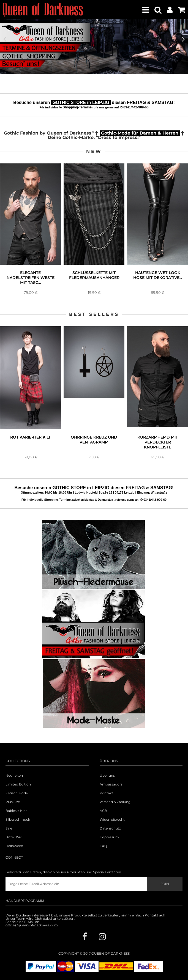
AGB (103, 811)
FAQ (103, 846)
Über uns (107, 776)
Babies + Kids (16, 811)
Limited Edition (18, 784)
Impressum (109, 837)
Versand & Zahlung (115, 802)
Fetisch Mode (17, 793)
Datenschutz (110, 828)
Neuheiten (14, 776)
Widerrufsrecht (112, 820)
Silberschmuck (18, 820)
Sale (9, 828)
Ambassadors (111, 784)
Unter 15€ (14, 837)
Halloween (14, 846)
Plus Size (13, 802)
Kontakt (106, 793)
